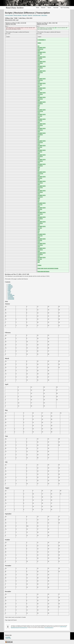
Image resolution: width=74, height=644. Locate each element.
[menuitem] (38, 8)
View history (44, 15)
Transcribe (56, 8)
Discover (43, 8)
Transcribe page (37, 15)
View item (25, 15)
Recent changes (18, 15)
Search (49, 8)
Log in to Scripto (9, 15)
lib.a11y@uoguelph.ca (49, 628)
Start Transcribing (65, 8)
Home (38, 8)
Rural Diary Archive (15, 8)
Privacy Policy (8, 638)
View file (30, 15)
